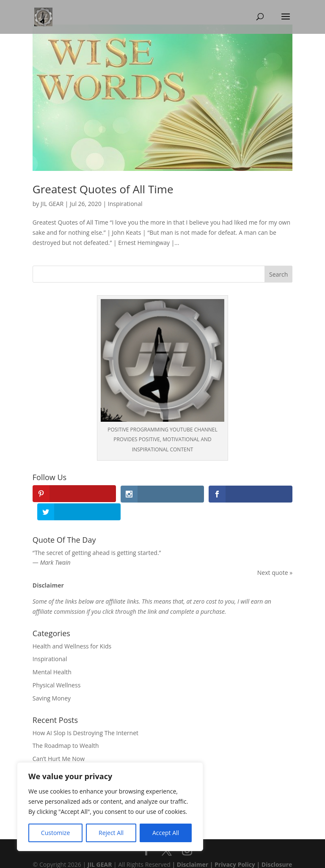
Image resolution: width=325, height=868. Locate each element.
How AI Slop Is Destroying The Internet (85, 715)
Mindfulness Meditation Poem (74, 754)
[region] (110, 807)
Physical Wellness (57, 667)
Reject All (111, 833)
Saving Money (52, 680)
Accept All (166, 833)
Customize (55, 833)
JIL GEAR (52, 204)
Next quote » (275, 554)
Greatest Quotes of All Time (103, 189)
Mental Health (52, 654)
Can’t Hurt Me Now (59, 740)
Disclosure (277, 847)
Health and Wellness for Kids (72, 628)
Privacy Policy (235, 847)
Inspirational (125, 204)
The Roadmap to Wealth (66, 728)
